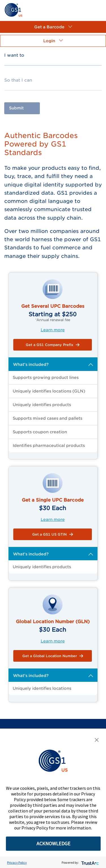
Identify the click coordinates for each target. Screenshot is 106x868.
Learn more (53, 330)
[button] (53, 27)
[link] (13, 9)
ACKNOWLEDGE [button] (53, 843)
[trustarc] (89, 862)
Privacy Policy (17, 862)
